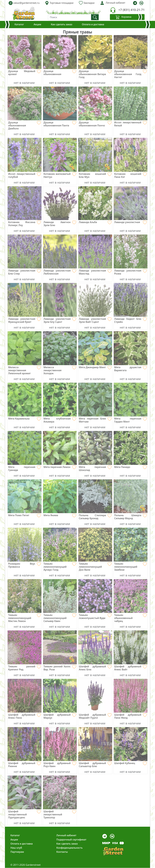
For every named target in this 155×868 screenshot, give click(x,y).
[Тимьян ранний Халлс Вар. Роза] (60, 668)
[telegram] (135, 3)
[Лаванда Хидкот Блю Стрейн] (131, 320)
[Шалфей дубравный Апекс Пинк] (25, 716)
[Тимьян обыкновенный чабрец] (131, 618)
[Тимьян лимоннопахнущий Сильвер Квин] (60, 618)
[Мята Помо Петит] (25, 515)
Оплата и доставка (93, 24)
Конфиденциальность (69, 848)
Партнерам (17, 852)
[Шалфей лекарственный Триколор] (60, 814)
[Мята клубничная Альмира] (60, 420)
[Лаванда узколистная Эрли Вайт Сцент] (95, 320)
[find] (95, 17)
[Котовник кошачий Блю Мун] (95, 175)
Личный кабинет (66, 835)
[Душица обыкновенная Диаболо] (25, 125)
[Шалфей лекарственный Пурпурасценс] (25, 814)
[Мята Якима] (60, 515)
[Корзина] (127, 17)
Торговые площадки (59, 3)
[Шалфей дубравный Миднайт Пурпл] (95, 716)
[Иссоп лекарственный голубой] (25, 175)
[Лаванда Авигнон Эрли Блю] (60, 224)
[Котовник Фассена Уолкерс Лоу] (25, 224)
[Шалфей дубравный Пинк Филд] (131, 716)
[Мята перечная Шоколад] (95, 469)
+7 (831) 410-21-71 (131, 10)
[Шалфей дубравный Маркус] (60, 716)
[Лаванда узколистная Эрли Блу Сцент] (60, 320)
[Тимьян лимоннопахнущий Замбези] (131, 567)
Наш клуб (16, 848)
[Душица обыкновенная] (60, 73)
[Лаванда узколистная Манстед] (95, 272)
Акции (37, 24)
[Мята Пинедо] (131, 467)
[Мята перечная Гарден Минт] (131, 420)
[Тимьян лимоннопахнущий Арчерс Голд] (60, 567)
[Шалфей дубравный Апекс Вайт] (131, 668)
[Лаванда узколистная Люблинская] (60, 272)
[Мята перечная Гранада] (25, 469)
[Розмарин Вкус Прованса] (25, 565)
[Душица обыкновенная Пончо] (95, 124)
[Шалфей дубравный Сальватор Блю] (95, 765)
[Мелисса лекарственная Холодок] (60, 370)
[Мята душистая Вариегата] (131, 369)
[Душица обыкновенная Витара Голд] (95, 74)
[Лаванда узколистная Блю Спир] (25, 272)
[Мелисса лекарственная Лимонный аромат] (25, 370)
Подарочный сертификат (71, 840)
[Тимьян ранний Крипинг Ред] (25, 668)
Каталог (19, 24)
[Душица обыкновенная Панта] (60, 124)
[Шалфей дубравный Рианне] (25, 765)
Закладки (87, 3)
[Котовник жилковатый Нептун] (60, 175)
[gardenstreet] (24, 13)
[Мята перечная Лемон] (60, 467)
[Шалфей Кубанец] (131, 763)
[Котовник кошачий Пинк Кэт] (131, 175)
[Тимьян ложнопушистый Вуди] (95, 616)
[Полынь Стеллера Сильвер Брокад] (95, 517)
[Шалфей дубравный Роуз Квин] (60, 765)
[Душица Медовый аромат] (25, 73)
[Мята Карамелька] (25, 419)
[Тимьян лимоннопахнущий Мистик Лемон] (25, 618)
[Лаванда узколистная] (131, 222)
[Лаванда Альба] (95, 222)
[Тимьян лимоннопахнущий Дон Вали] (95, 567)
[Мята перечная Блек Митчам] (95, 420)
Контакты (62, 852)
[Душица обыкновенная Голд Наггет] (131, 74)
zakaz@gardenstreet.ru (24, 3)
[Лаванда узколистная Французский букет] (25, 320)
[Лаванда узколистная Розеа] (131, 272)
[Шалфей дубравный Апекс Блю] (95, 668)
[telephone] (113, 10)
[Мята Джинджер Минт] (95, 367)
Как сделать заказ (62, 24)
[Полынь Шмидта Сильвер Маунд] (131, 517)
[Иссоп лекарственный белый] (131, 124)
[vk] (141, 3)
